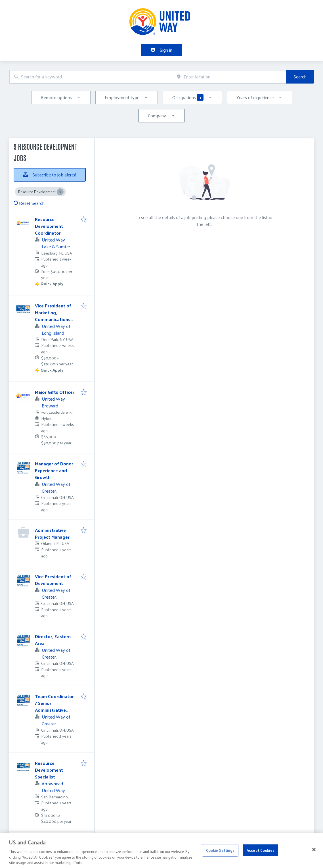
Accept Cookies (261, 857)
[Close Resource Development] (60, 192)
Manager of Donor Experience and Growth (54, 470)
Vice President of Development (53, 580)
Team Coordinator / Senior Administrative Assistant (54, 706)
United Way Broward (53, 402)
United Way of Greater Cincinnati (56, 491)
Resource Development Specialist (49, 770)
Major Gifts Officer (55, 392)
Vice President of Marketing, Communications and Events (53, 316)
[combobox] (91, 77)
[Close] (314, 856)
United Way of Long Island (56, 329)
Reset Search (29, 203)
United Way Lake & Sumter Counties (56, 246)
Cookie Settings (220, 857)
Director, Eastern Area (53, 640)
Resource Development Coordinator (49, 226)
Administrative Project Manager (52, 533)
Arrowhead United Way (53, 787)
